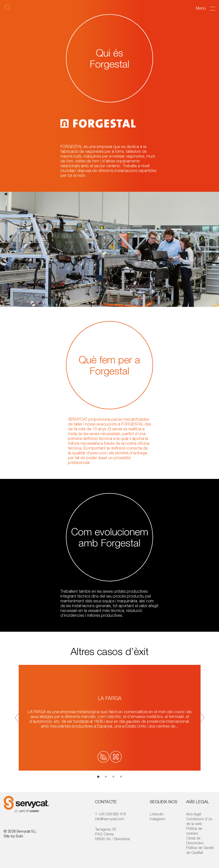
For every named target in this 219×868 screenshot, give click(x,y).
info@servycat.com (110, 819)
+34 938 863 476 (112, 814)
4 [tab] (121, 777)
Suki (19, 836)
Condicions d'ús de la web (199, 821)
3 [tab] (113, 777)
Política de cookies (194, 831)
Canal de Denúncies (195, 840)
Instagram (158, 819)
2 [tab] (106, 777)
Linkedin (157, 814)
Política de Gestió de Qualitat (200, 850)
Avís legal (194, 814)
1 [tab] (98, 777)
